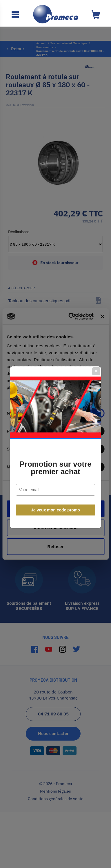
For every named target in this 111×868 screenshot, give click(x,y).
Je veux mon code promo (55, 497)
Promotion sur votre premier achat (55, 455)
